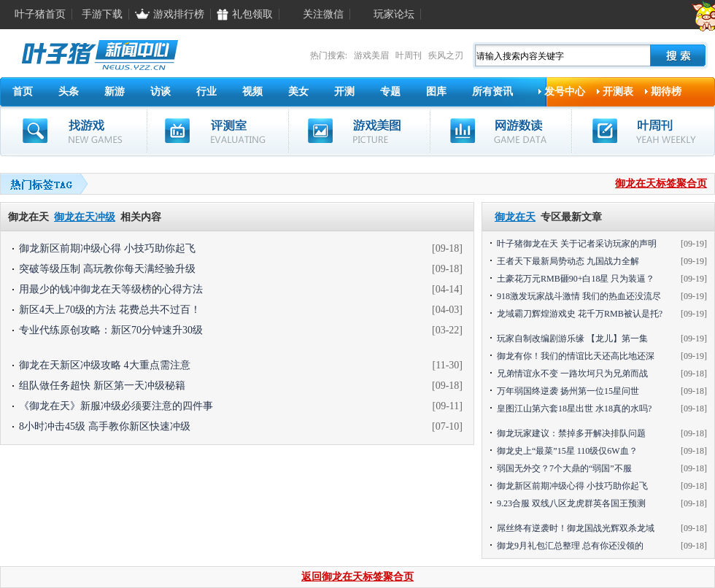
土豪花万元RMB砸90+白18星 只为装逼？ (576, 279)
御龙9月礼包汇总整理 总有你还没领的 (570, 546)
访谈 (161, 92)
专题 (390, 92)
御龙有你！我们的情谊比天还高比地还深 (576, 356)
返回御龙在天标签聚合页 (357, 577)
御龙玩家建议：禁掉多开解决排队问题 (571, 433)
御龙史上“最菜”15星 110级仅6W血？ (567, 451)
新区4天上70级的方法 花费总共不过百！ (110, 310)
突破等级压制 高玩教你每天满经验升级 (107, 269)
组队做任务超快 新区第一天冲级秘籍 (102, 386)
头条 (69, 92)
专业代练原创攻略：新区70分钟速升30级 (111, 330)
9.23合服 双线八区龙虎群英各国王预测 (571, 503)
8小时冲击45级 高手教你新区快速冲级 (105, 426)
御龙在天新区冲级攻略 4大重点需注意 (105, 365)
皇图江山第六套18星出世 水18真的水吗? (574, 409)
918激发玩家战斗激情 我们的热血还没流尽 (579, 296)
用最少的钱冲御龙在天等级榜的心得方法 (111, 289)
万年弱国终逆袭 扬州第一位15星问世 (568, 391)
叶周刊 (409, 55)
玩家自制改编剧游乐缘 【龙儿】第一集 (572, 339)
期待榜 (666, 92)
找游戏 (74, 131)
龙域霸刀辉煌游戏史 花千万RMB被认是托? (580, 314)
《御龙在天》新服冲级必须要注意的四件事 (116, 406)
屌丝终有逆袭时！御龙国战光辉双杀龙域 (576, 528)
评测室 (218, 131)
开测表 (618, 92)
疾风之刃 (446, 55)
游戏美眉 (371, 55)
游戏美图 (359, 131)
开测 (344, 92)
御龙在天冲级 (85, 217)
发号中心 (565, 92)
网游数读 (501, 131)
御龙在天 (515, 217)
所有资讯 (492, 92)
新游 (115, 92)
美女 (298, 92)
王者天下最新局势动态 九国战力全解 (568, 261)
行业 (206, 92)
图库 (436, 92)
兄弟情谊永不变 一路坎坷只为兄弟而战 (572, 374)
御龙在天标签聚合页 (661, 183)
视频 (252, 92)
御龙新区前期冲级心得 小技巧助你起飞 (107, 248)
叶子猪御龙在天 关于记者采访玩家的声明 (577, 244)
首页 (23, 92)
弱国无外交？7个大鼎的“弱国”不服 (564, 468)
